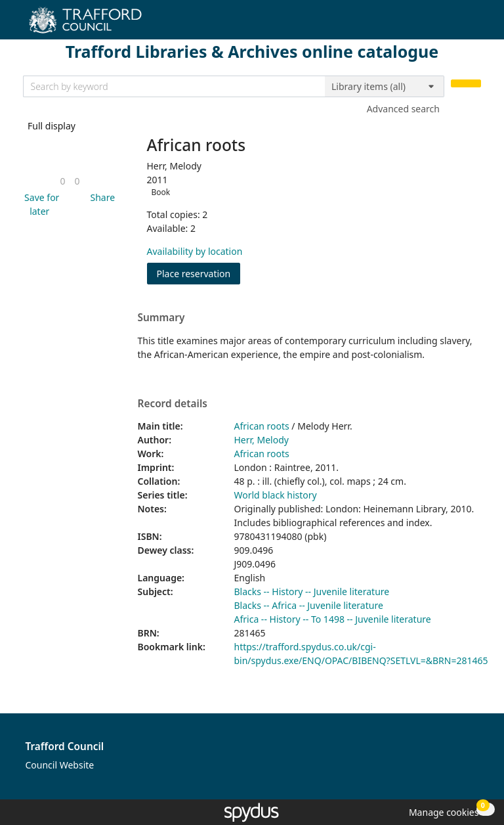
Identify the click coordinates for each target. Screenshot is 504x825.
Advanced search (403, 109)
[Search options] (385, 87)
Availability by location (195, 251)
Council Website (60, 765)
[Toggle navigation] (474, 25)
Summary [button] (161, 318)
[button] (40, 204)
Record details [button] (173, 404)
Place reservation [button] (199, 273)
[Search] (466, 84)
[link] (62, 181)
